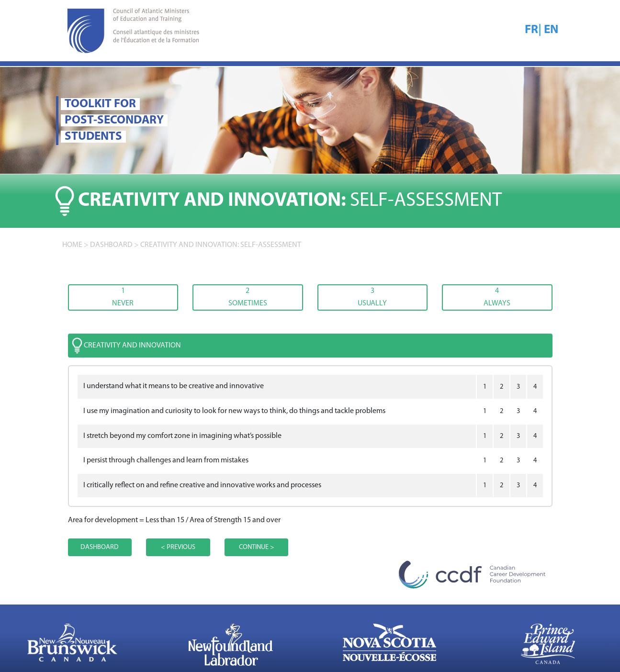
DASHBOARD (111, 245)
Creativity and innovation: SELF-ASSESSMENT (221, 245)
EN (551, 30)
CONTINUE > (257, 547)
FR (531, 30)
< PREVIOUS (178, 547)
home (72, 245)
